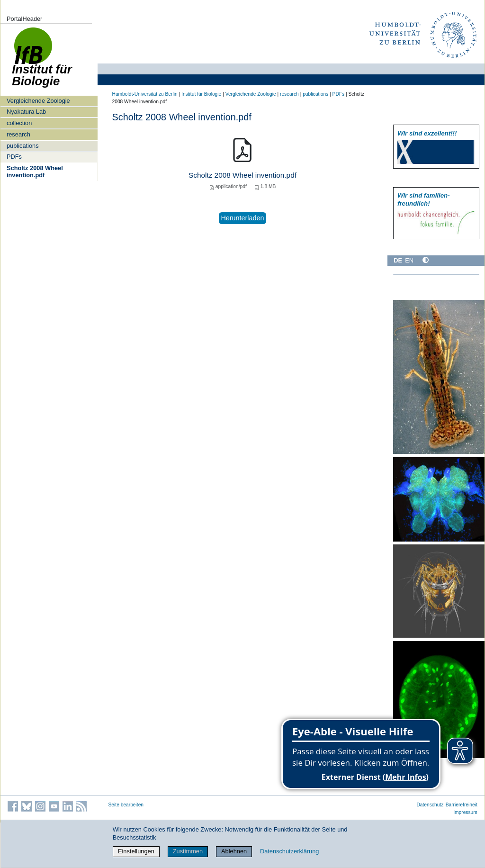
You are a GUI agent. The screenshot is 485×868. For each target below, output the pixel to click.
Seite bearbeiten (126, 805)
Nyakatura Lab (26, 112)
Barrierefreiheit (462, 805)
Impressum (465, 812)
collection (19, 123)
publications (23, 146)
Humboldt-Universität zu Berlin (145, 94)
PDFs (14, 157)
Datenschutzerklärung (289, 851)
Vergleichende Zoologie (38, 101)
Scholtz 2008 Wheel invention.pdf (35, 172)
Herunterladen (242, 218)
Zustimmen (188, 851)
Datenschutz (430, 805)
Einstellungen (136, 851)
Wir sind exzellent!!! (427, 133)
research (18, 134)
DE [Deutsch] (398, 260)
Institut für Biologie (201, 94)
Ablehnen (234, 851)
